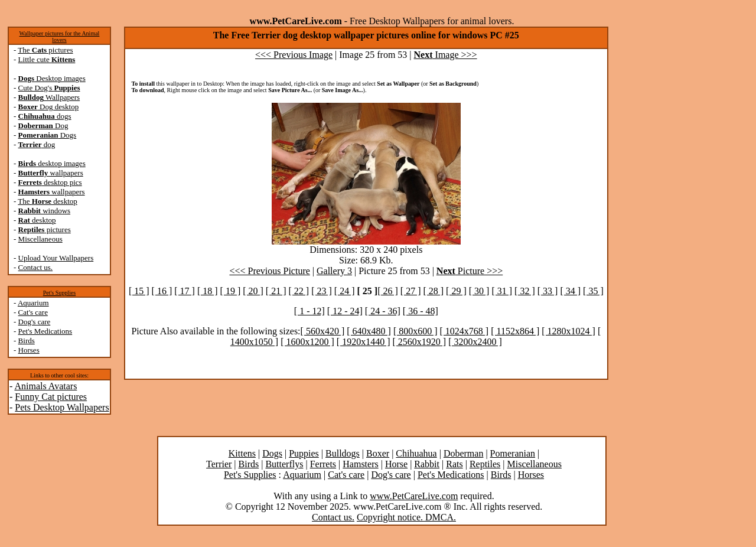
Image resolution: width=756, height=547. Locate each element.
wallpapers (51, 173)
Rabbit (427, 464)
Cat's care (33, 312)
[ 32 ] (525, 291)
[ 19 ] (231, 291)
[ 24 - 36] (383, 311)
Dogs (48, 135)
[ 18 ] (208, 291)
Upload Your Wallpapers (56, 258)
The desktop (47, 201)
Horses (29, 350)
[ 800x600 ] (416, 331)
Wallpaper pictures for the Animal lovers (60, 37)
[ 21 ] (276, 291)
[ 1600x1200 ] (307, 342)
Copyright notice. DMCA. (406, 517)
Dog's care (35, 322)
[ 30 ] (479, 291)
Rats (454, 464)
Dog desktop (49, 107)
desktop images (52, 163)
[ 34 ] (570, 291)
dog (37, 144)
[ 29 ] (456, 291)
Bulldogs (343, 453)
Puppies (304, 453)
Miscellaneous (40, 239)
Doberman (464, 453)
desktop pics (50, 182)
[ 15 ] (139, 291)
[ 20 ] (253, 291)
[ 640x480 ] (369, 331)
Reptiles (485, 464)
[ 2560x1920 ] (419, 342)
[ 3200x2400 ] (475, 342)
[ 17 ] (185, 291)
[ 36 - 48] (421, 311)
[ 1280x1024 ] (568, 331)
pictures (45, 229)
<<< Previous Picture (269, 271)
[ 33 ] (548, 291)
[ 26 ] (388, 291)
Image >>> (446, 55)
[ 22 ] (299, 291)
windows (45, 211)
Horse (396, 464)
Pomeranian (513, 453)
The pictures (45, 50)
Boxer (378, 453)
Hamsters (360, 464)
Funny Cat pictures (51, 397)
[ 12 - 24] (345, 311)
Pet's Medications (45, 331)
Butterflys (284, 464)
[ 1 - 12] (309, 311)
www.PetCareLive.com (414, 496)
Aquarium (33, 303)
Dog (43, 126)
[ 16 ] (162, 291)
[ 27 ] (411, 291)
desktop (37, 220)
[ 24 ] (345, 291)
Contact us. (36, 267)
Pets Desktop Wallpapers (62, 407)
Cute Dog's (49, 88)
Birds (27, 341)
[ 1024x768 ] (465, 331)
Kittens (242, 453)
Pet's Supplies (59, 293)
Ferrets (323, 464)
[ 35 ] (593, 291)
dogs (45, 116)
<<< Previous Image (294, 55)
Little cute (47, 59)
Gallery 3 (334, 271)
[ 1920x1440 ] (364, 342)
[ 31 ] (502, 291)
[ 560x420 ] (323, 331)
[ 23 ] (322, 291)
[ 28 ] (433, 291)
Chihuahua (416, 453)
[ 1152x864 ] (515, 331)
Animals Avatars (45, 386)
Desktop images (52, 78)
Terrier (219, 464)
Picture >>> (470, 271)
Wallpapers (49, 97)
